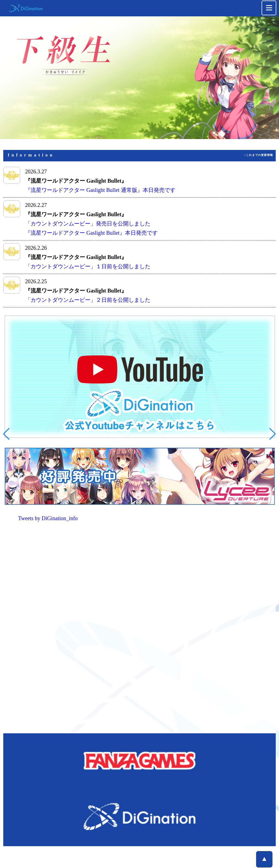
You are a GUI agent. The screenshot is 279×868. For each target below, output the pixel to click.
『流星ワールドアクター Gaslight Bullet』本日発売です (91, 233)
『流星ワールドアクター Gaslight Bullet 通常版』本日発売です (100, 190)
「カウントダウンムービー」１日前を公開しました (88, 266)
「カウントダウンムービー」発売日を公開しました (88, 224)
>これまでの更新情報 (259, 155)
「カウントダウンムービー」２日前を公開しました (88, 300)
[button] (6, 434)
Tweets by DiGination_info (48, 518)
